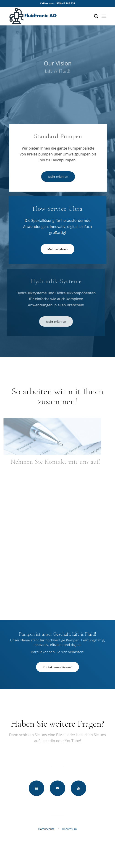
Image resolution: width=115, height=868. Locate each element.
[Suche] (94, 16)
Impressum (69, 829)
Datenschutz (46, 829)
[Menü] (104, 16)
